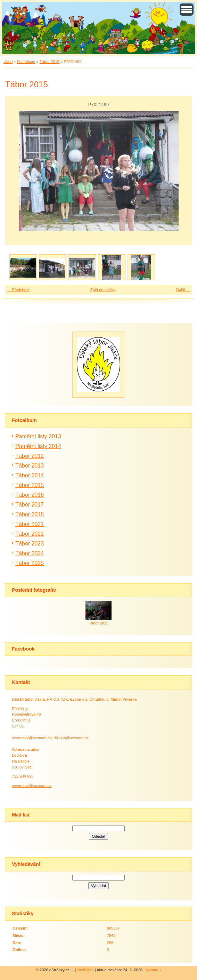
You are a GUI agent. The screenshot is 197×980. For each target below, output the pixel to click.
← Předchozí (18, 290)
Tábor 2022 (30, 534)
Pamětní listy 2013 (38, 436)
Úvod (8, 62)
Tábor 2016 (30, 495)
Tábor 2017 (30, 505)
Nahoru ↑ (153, 970)
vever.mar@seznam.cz (32, 786)
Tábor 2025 (30, 563)
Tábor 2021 (30, 524)
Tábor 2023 (30, 544)
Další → (183, 290)
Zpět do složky (103, 290)
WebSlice (86, 970)
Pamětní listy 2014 (38, 446)
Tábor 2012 (30, 456)
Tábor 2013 (30, 466)
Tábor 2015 (50, 62)
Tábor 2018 (30, 514)
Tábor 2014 (30, 475)
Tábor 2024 (30, 553)
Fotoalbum (26, 62)
